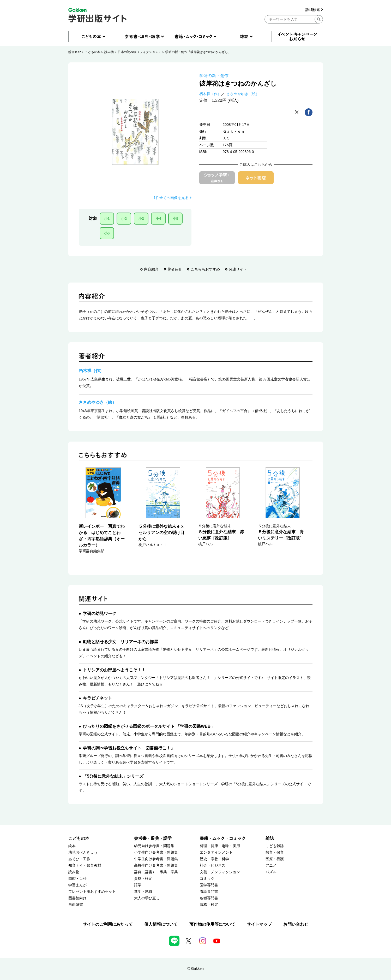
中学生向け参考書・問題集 (156, 859)
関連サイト (238, 269)
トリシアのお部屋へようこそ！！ (114, 670)
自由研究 (76, 905)
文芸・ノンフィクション (220, 872)
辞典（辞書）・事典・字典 (156, 872)
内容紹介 (151, 269)
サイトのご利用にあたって (108, 924)
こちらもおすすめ (205, 269)
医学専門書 (209, 885)
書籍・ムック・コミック (223, 838)
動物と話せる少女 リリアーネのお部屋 (121, 642)
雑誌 (270, 838)
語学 (138, 885)
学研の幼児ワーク (100, 614)
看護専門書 (209, 892)
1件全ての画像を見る (173, 198)
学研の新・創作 (214, 76)
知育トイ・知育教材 (85, 865)
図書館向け (77, 898)
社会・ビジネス (213, 865)
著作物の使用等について (212, 924)
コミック (207, 879)
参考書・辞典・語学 (153, 838)
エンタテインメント (216, 852)
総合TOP (75, 52)
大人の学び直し (147, 898)
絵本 (72, 846)
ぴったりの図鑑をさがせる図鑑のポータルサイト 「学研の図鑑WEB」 (149, 726)
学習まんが (77, 885)
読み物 (109, 52)
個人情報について (161, 924)
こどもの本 (93, 52)
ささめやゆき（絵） (243, 94)
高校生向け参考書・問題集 (156, 865)
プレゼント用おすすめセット (92, 892)
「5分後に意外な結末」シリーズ (113, 776)
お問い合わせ (296, 924)
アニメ (271, 865)
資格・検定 (143, 879)
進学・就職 (143, 892)
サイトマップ (259, 924)
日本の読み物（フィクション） (140, 52)
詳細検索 (314, 10)
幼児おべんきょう (83, 852)
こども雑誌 (275, 846)
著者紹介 (175, 269)
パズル (271, 872)
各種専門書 (209, 898)
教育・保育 (275, 852)
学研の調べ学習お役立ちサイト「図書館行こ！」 (129, 748)
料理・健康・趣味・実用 (220, 846)
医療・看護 (275, 859)
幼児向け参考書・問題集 (154, 846)
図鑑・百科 (77, 879)
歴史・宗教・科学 (214, 859)
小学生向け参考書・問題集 (156, 852)
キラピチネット (98, 698)
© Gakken (195, 969)
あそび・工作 (79, 859)
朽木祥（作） (210, 94)
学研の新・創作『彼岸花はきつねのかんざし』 (198, 52)
